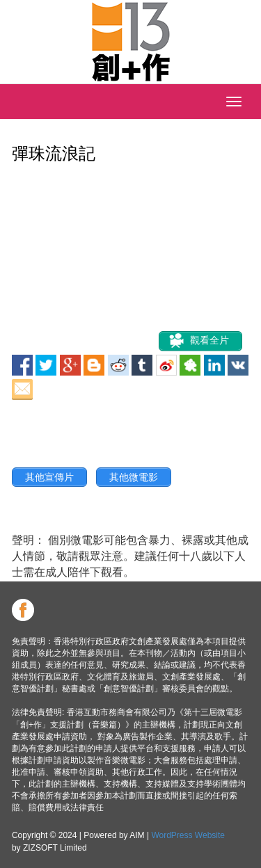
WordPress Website (188, 835)
